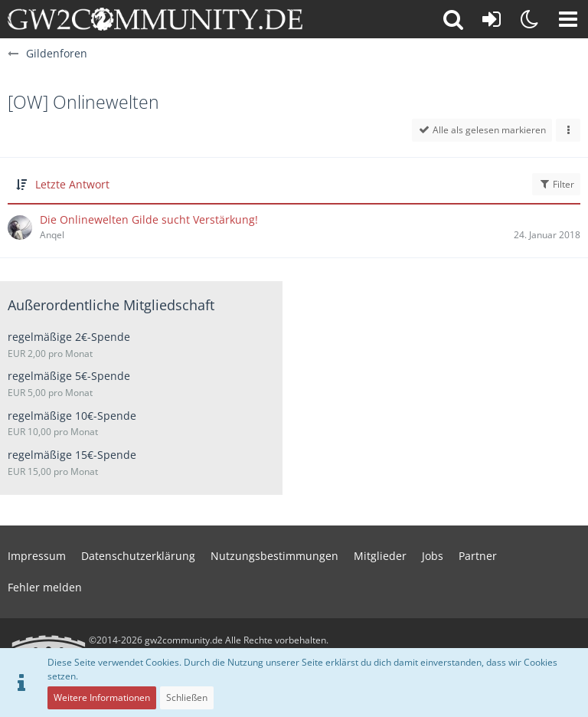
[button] (568, 19)
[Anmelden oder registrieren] (492, 19)
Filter (556, 184)
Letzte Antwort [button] (72, 184)
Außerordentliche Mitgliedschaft (111, 305)
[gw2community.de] (155, 19)
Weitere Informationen (102, 697)
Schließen (187, 697)
